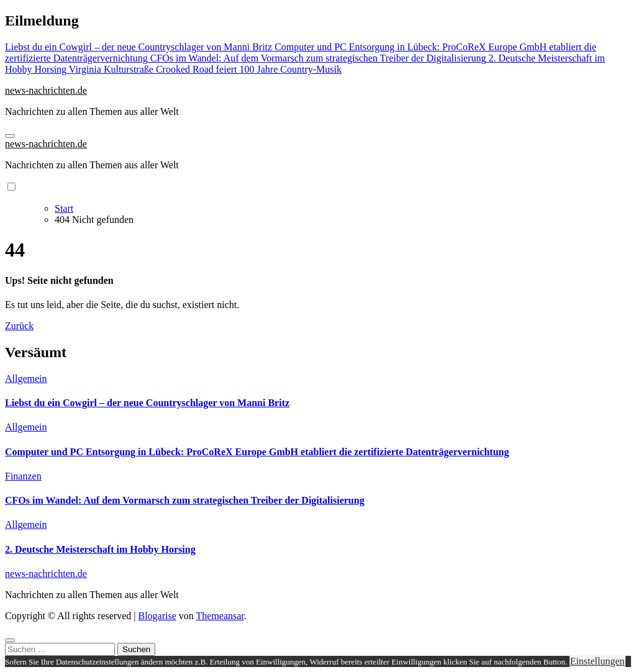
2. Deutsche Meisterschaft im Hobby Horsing (100, 549)
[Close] (10, 640)
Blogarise (157, 616)
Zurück (19, 326)
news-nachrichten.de (46, 90)
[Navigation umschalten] (10, 136)
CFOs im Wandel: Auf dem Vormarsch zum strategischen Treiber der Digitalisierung (185, 500)
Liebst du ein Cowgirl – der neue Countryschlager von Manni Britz (147, 403)
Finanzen (23, 476)
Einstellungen (597, 661)
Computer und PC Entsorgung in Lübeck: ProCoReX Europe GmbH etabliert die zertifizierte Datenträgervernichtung (257, 452)
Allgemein (26, 379)
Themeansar (220, 616)
